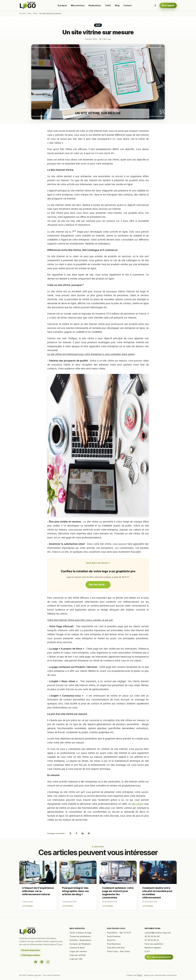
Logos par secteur (78, 951)
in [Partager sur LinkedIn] (83, 833)
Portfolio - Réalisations (80, 940)
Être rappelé (168, 5)
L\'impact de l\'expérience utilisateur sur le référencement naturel (38, 891)
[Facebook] (36, 962)
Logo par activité (78, 955)
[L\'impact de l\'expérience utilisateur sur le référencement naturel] (38, 872)
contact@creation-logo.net (158, 933)
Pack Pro (111, 940)
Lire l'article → (28, 906)
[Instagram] (48, 962)
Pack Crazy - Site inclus (118, 951)
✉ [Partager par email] (89, 833)
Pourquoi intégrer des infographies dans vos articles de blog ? (76, 891)
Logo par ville (76, 959)
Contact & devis (77, 948)
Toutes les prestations (80, 936)
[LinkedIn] (42, 962)
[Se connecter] (155, 5)
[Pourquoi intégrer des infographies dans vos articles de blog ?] (78, 872)
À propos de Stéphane (80, 944)
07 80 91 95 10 (152, 940)
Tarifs (108, 5)
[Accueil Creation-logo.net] (28, 5)
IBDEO (140, 975)
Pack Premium (114, 936)
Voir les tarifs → (98, 585)
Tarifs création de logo (80, 933)
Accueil (22, 13)
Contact (128, 5)
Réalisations (95, 5)
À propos (62, 5)
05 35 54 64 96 (152, 936)
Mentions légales (153, 948)
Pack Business (114, 944)
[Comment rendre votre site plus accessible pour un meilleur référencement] (158, 872)
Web (35, 13)
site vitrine (137, 804)
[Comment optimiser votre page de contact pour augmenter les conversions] (118, 872)
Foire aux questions (154, 944)
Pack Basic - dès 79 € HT (119, 933)
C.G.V (147, 951)
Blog (117, 5)
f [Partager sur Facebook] (76, 833)
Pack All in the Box (116, 948)
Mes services (78, 5)
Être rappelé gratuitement (159, 957)
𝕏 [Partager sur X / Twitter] (70, 833)
